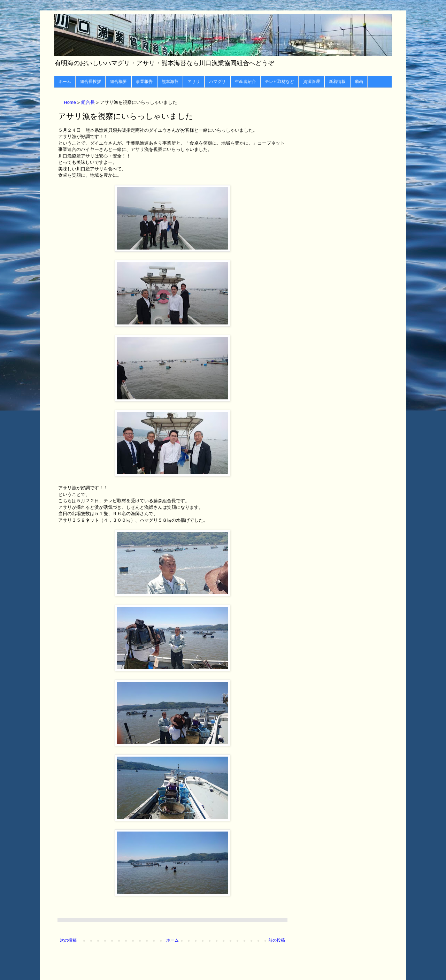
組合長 (89, 103)
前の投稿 (277, 940)
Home (70, 103)
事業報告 (144, 82)
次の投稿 (68, 940)
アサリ (194, 82)
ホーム (65, 82)
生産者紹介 (245, 82)
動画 (359, 82)
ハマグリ (217, 82)
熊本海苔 (170, 82)
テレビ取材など (279, 82)
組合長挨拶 (91, 82)
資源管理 (312, 82)
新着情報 (337, 82)
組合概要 (118, 82)
